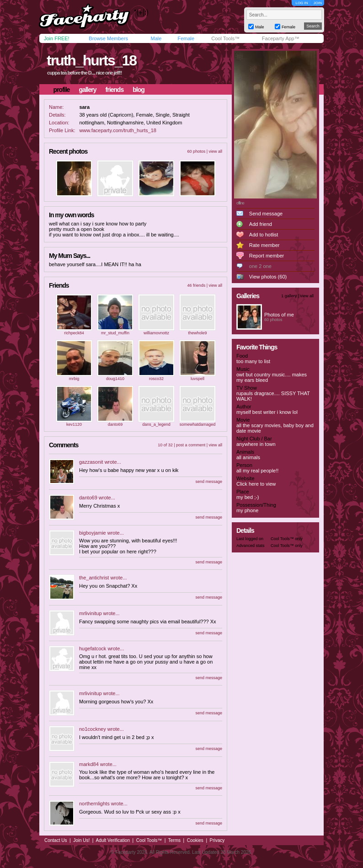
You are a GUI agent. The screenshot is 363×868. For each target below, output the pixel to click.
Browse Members (108, 38)
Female (186, 38)
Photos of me (279, 315)
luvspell (198, 379)
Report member (267, 256)
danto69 (115, 424)
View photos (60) (268, 277)
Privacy (217, 840)
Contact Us (56, 840)
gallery (87, 90)
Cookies (195, 840)
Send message (266, 214)
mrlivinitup (91, 613)
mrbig (74, 379)
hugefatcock (93, 648)
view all (215, 151)
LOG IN (302, 3)
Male (156, 38)
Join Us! (81, 840)
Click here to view (256, 484)
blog (139, 90)
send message (209, 482)
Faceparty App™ (281, 38)
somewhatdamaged (198, 424)
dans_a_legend (156, 424)
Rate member (264, 245)
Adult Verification (113, 840)
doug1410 (115, 379)
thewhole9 (197, 333)
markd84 (89, 764)
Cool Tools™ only (287, 539)
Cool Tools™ (225, 38)
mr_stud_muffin (115, 333)
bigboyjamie (93, 533)
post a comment (191, 445)
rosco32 (156, 379)
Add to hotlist (264, 235)
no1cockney (93, 729)
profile (62, 90)
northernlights (94, 804)
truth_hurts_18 (91, 60)
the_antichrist (94, 578)
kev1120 (74, 424)
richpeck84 (74, 333)
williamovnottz (156, 333)
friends (115, 90)
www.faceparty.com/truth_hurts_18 (118, 130)
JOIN (318, 3)
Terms (174, 840)
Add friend (261, 224)
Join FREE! (57, 38)
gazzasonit (91, 462)
